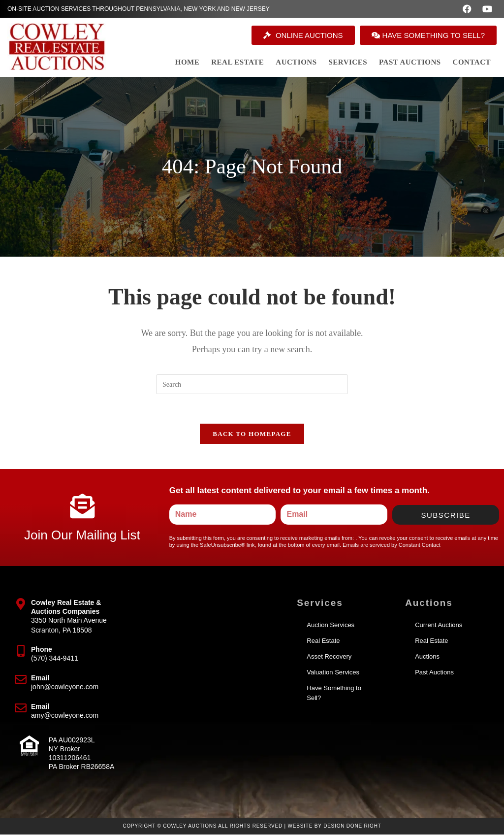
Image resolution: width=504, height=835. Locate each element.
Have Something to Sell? (334, 693)
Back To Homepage (252, 434)
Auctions (427, 657)
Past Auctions (434, 673)
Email (40, 678)
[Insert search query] (252, 384)
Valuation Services (333, 673)
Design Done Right (352, 826)
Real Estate (323, 641)
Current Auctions (439, 625)
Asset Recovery (329, 657)
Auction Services (331, 625)
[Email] (21, 680)
